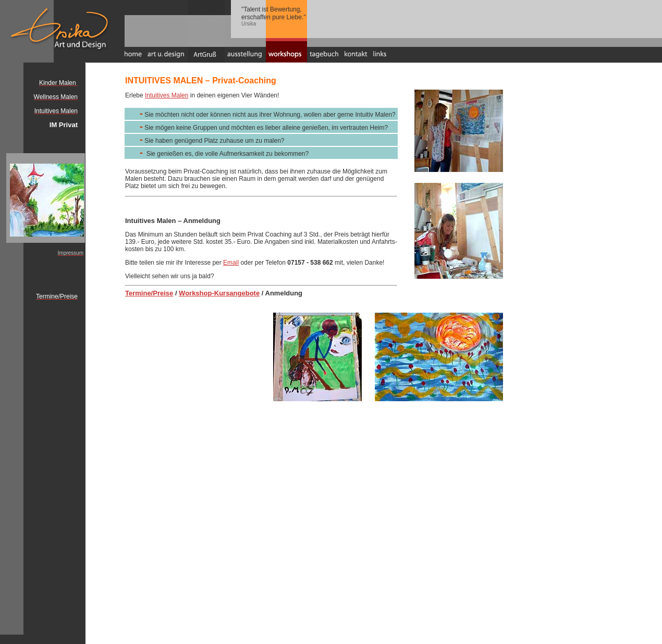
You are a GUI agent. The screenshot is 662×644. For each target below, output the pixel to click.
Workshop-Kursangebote (219, 293)
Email (231, 263)
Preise (163, 293)
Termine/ (139, 293)
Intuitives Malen (167, 95)
